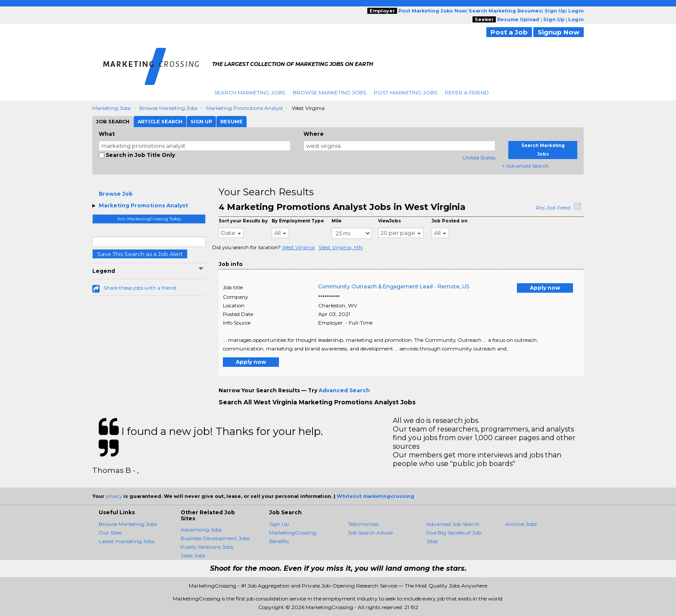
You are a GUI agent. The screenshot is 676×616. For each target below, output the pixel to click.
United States (479, 158)
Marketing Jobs (111, 108)
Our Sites (110, 533)
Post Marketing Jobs (405, 92)
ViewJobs (390, 221)
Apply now (545, 288)
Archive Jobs (521, 524)
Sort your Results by (243, 221)
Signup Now (559, 32)
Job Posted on (449, 221)
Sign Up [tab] (201, 122)
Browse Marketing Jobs (329, 92)
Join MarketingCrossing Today (149, 219)
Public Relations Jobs (207, 547)
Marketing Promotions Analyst (245, 108)
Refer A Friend (467, 92)
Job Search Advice (370, 533)
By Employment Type (298, 221)
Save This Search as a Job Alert (140, 254)
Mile (336, 221)
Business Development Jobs (215, 538)
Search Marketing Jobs (250, 92)
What (107, 134)
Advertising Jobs (201, 530)
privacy (114, 496)
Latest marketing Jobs (127, 541)
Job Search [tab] (113, 122)
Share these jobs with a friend (140, 288)
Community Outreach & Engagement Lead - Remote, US (394, 286)
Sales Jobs (193, 555)
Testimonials (363, 524)
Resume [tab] (232, 122)
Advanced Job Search (453, 524)
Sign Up (279, 524)
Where (314, 134)
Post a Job (509, 32)
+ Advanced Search (525, 166)
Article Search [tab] (160, 122)
